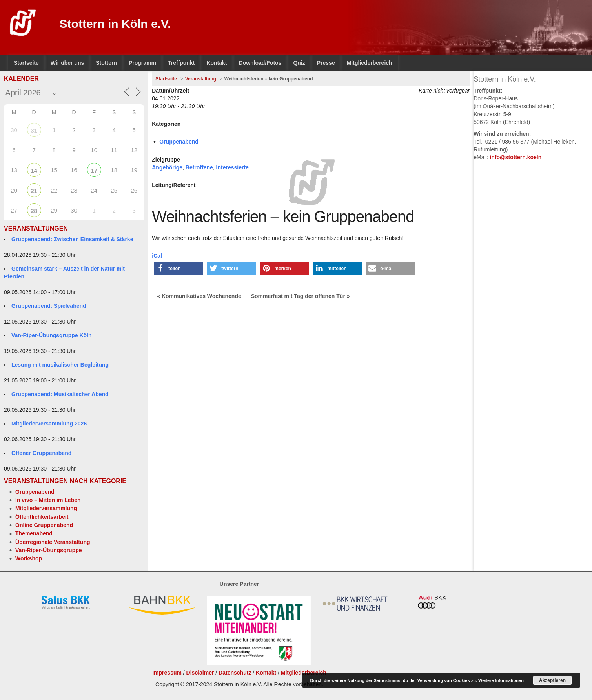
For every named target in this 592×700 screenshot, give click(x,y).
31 (34, 130)
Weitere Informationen (501, 680)
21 (34, 191)
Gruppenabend (35, 492)
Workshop (29, 558)
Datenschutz (235, 673)
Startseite (166, 79)
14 (34, 170)
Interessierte (232, 167)
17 (94, 170)
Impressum (167, 673)
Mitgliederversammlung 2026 (49, 424)
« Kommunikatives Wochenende (199, 296)
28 (34, 211)
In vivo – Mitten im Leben (48, 500)
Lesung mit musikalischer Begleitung (60, 365)
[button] (178, 268)
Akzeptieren (552, 680)
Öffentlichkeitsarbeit (42, 517)
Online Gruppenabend (44, 525)
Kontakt (266, 673)
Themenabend (34, 533)
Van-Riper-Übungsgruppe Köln (52, 335)
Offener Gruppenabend (41, 453)
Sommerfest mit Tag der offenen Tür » (301, 296)
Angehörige (167, 167)
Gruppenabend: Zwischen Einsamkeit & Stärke (72, 239)
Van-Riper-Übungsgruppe (49, 550)
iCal (157, 256)
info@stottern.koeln (515, 157)
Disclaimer (200, 673)
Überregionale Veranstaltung (53, 542)
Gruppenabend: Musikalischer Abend (60, 394)
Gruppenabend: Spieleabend (49, 306)
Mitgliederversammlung (46, 508)
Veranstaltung (201, 79)
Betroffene (199, 167)
